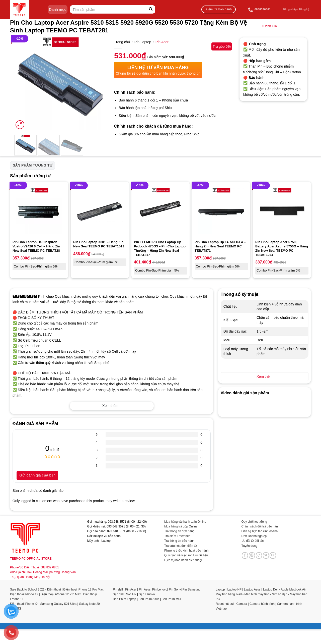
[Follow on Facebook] (245, 555)
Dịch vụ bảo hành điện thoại (183, 560)
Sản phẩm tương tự (33, 165)
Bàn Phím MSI (171, 599)
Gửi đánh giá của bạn (37, 475)
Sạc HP (131, 594)
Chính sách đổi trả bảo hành (261, 526)
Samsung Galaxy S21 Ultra (59, 604)
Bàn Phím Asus (149, 599)
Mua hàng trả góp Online (181, 526)
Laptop (220, 589)
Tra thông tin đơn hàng (179, 531)
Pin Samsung (191, 589)
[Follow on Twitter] (266, 555)
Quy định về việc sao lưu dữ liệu (186, 555)
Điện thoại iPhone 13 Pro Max (84, 589)
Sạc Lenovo (147, 594)
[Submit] (151, 9)
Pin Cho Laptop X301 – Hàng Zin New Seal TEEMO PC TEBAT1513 (99, 244)
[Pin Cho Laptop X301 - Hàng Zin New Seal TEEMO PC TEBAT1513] (100, 211)
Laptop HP (235, 589)
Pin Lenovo (160, 589)
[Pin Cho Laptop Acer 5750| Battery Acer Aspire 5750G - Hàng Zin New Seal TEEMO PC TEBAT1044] (282, 211)
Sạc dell (118, 594)
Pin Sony (175, 589)
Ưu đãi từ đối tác (253, 541)
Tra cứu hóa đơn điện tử (181, 546)
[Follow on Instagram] (252, 555)
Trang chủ (122, 42)
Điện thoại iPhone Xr (24, 604)
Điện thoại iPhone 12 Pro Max (61, 594)
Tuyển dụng (250, 546)
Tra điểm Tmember (177, 536)
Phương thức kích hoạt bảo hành (186, 551)
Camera (242, 604)
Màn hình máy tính (257, 594)
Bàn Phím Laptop (125, 599)
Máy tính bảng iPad (229, 594)
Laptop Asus (252, 589)
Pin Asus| (146, 589)
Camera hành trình (262, 604)
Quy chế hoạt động (254, 522)
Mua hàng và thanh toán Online (185, 522)
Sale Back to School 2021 (27, 589)
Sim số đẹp (279, 594)
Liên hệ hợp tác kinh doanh (260, 531)
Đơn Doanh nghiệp (254, 536)
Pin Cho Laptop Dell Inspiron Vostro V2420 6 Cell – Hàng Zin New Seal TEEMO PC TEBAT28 (36, 246)
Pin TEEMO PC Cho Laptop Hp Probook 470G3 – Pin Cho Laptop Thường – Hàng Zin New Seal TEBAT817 (160, 248)
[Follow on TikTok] (259, 555)
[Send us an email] (273, 555)
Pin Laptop (143, 42)
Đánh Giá (269, 26)
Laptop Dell (271, 589)
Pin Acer (162, 42)
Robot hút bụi (225, 604)
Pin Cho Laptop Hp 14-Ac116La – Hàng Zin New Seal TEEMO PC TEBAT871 (220, 246)
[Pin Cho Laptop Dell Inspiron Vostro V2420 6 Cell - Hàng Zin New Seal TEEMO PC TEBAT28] (39, 211)
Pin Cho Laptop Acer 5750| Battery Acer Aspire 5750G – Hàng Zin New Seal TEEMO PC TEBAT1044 (282, 248)
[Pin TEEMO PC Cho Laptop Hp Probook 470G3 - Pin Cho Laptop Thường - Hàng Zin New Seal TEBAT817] (160, 211)
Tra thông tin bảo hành (179, 541)
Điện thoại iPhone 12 (24, 594)
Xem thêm (110, 406)
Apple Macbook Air (293, 589)
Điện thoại (54, 589)
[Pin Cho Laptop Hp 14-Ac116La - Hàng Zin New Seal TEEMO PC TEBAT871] (221, 211)
